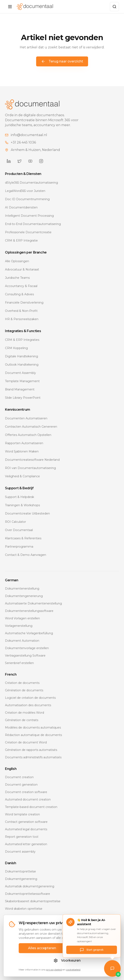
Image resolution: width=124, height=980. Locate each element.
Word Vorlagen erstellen (22, 618)
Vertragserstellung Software (25, 656)
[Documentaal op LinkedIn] (9, 161)
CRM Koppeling (16, 348)
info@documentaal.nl (29, 135)
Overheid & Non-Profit (21, 311)
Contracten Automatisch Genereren (31, 427)
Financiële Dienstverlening (24, 303)
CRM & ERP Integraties (22, 340)
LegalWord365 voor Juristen (25, 191)
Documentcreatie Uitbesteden (27, 513)
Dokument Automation (22, 641)
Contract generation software (26, 822)
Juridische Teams (17, 278)
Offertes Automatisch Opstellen (28, 435)
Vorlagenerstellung (19, 626)
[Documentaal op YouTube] (30, 161)
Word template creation (22, 814)
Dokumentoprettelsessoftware (28, 894)
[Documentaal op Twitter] (20, 161)
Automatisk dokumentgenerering (30, 886)
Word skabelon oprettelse (24, 909)
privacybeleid (54, 970)
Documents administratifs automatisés (33, 757)
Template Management (22, 381)
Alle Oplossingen (17, 261)
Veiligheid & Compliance (22, 476)
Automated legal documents (26, 829)
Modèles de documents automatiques (33, 728)
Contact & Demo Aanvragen (26, 555)
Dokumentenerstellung (22, 589)
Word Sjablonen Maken (22, 451)
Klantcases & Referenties (23, 538)
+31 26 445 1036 (23, 142)
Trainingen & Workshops (22, 505)
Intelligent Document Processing (29, 216)
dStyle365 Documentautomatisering (31, 183)
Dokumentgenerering (21, 879)
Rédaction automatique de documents (33, 735)
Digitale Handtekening (21, 356)
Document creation (19, 777)
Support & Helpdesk (20, 497)
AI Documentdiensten (21, 207)
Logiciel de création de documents (30, 698)
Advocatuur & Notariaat (22, 269)
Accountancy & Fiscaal (21, 286)
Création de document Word (26, 742)
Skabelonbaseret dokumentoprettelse (33, 901)
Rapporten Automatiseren (24, 443)
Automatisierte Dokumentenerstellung (33, 603)
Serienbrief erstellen (19, 663)
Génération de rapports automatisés (31, 750)
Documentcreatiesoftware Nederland (32, 460)
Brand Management (20, 389)
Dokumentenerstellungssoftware (29, 611)
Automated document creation (28, 799)
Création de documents (22, 683)
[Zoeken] (114, 7)
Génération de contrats (22, 720)
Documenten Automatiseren (26, 418)
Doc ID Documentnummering (27, 199)
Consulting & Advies (19, 294)
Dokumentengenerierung (24, 596)
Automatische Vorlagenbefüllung (29, 633)
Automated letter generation (26, 844)
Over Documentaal (19, 530)
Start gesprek (92, 950)
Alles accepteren (42, 948)
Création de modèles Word (25, 713)
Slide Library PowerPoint (23, 398)
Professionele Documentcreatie (28, 232)
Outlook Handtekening (22, 365)
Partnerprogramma (19, 547)
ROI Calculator (15, 522)
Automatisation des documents (28, 705)
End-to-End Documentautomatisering (33, 224)
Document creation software (26, 792)
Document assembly (20, 852)
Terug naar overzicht (62, 61)
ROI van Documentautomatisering (30, 468)
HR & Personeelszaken (22, 319)
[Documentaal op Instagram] (41, 161)
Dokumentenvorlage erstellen (27, 648)
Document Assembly (20, 373)
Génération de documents (24, 690)
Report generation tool (22, 837)
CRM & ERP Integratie (21, 241)
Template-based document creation (31, 807)
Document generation (21, 785)
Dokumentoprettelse (20, 871)
